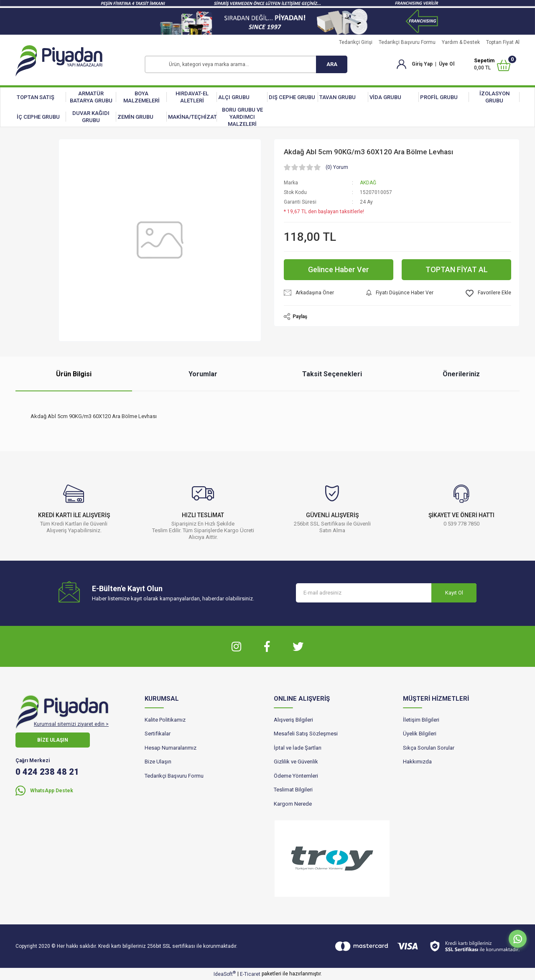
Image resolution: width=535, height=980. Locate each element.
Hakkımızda (417, 762)
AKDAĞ (368, 183)
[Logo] (59, 61)
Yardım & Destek (461, 42)
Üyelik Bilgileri (420, 734)
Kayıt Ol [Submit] (454, 593)
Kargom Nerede (293, 804)
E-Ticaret (250, 974)
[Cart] (492, 64)
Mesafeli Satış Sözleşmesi (306, 734)
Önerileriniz (461, 374)
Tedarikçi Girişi (356, 42)
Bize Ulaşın (158, 762)
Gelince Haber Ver (339, 269)
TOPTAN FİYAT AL (457, 269)
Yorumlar (203, 374)
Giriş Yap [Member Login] (422, 64)
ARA (332, 64)
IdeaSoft (225, 974)
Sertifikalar (158, 734)
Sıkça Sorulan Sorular (429, 748)
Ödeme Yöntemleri (296, 776)
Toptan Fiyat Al (503, 42)
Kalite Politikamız (165, 720)
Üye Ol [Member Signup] (447, 64)
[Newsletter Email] (386, 593)
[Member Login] (401, 64)
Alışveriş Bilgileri (293, 720)
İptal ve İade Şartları (298, 748)
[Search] (246, 64)
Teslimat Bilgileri (293, 790)
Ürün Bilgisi (74, 374)
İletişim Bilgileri (421, 720)
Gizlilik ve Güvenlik (296, 762)
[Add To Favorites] (488, 293)
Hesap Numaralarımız (171, 748)
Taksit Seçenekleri (332, 374)
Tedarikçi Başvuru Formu (407, 42)
